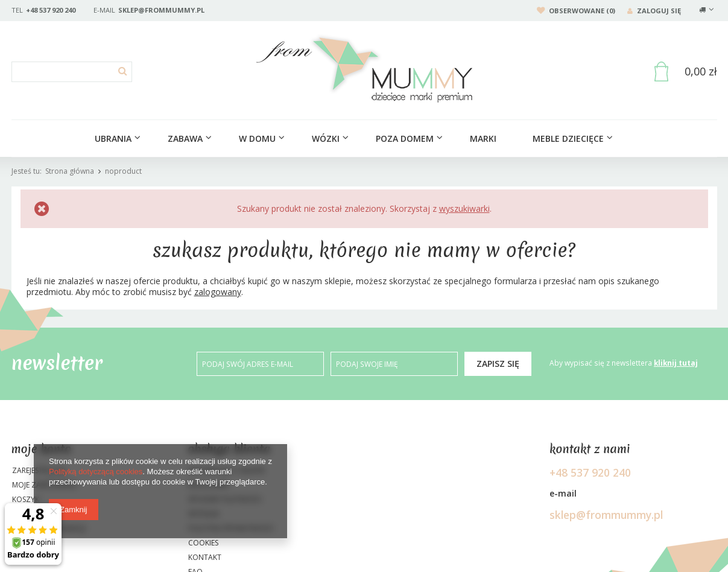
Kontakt (205, 558)
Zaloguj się (654, 11)
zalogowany (218, 292)
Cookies (203, 544)
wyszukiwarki (464, 208)
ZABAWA (185, 138)
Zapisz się (498, 364)
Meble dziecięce (568, 138)
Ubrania (113, 138)
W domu (257, 138)
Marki (483, 138)
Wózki (326, 138)
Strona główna (70, 171)
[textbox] (72, 72)
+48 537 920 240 (51, 10)
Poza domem (405, 138)
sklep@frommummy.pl (161, 10)
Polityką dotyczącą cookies (96, 472)
